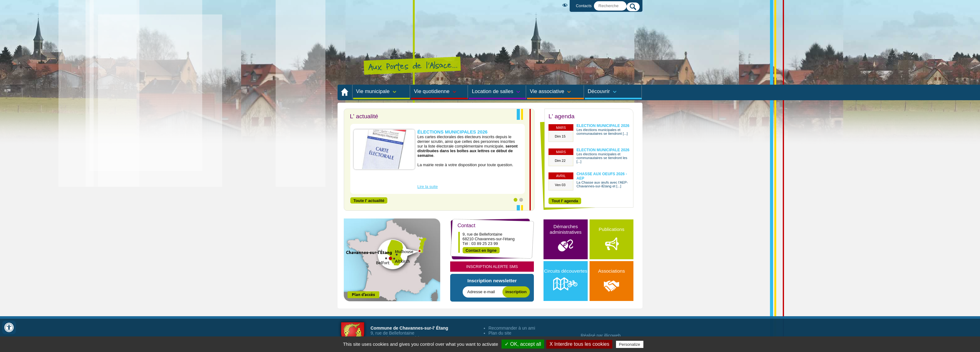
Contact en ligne (481, 250)
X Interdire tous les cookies (579, 344)
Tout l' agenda (565, 201)
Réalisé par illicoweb (601, 336)
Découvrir (599, 91)
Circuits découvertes (566, 280)
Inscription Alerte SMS (492, 267)
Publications (611, 238)
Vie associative (547, 91)
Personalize (630, 344)
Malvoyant (566, 5)
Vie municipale (373, 91)
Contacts (584, 6)
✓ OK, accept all (523, 344)
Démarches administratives (566, 239)
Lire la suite (428, 187)
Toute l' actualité (369, 200)
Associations (611, 280)
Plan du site (500, 333)
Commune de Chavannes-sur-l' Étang (409, 328)
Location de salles (493, 91)
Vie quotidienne (432, 91)
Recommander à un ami (512, 328)
